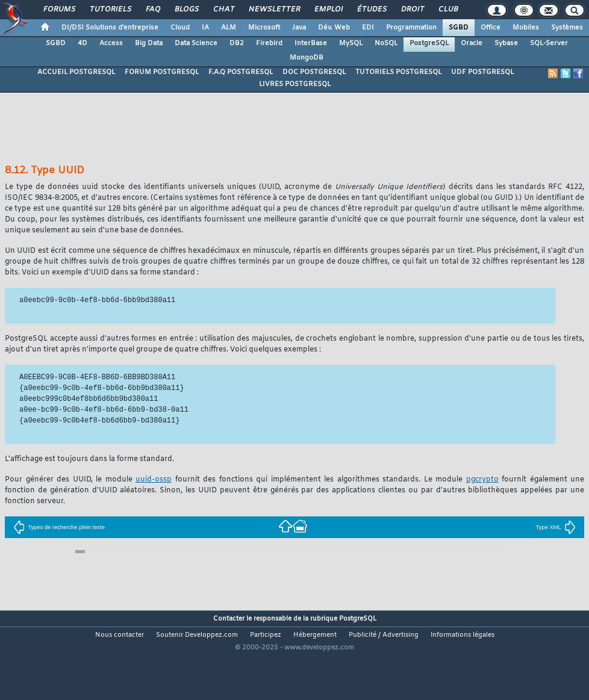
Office (491, 28)
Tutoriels (110, 10)
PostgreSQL (429, 43)
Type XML (556, 527)
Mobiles (526, 28)
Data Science (196, 43)
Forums (59, 10)
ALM (229, 28)
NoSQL (386, 43)
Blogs (186, 10)
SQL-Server (549, 43)
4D (83, 43)
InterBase (311, 43)
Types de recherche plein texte (59, 527)
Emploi (328, 10)
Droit (412, 10)
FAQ (152, 10)
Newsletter (274, 10)
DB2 (237, 43)
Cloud (180, 28)
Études (371, 10)
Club (447, 10)
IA (205, 28)
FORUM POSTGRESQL (162, 72)
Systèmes (567, 28)
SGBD (459, 28)
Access (111, 43)
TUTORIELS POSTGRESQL (398, 72)
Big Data (149, 43)
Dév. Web (334, 28)
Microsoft (264, 28)
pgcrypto (482, 480)
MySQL (351, 43)
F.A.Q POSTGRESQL (241, 72)
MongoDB (307, 58)
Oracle (472, 43)
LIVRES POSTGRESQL (295, 84)
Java (299, 28)
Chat (223, 10)
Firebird (269, 43)
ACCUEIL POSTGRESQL (76, 72)
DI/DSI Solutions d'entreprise (110, 28)
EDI (368, 28)
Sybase (506, 43)
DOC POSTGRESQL (314, 72)
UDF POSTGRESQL (482, 72)
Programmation (411, 28)
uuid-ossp (154, 480)
